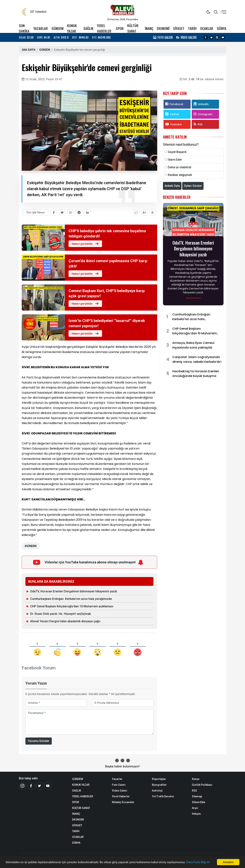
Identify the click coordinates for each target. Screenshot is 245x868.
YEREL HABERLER (104, 28)
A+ (144, 213)
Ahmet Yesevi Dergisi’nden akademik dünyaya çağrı (65, 621)
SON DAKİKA (24, 28)
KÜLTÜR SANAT (133, 28)
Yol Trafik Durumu (163, 796)
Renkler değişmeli (180, 175)
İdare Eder (175, 160)
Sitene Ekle (199, 802)
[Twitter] (39, 786)
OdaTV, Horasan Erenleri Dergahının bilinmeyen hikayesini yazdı (74, 591)
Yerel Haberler (121, 796)
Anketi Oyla (172, 186)
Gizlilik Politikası (202, 785)
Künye (196, 779)
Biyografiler (159, 785)
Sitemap (197, 796)
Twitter (172, 114)
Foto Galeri (119, 785)
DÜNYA (222, 28)
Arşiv (195, 808)
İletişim (196, 814)
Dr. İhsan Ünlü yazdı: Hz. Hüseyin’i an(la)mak (60, 614)
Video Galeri (120, 790)
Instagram (203, 114)
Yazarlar (117, 779)
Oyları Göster (193, 186)
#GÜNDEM (30, 546)
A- (153, 213)
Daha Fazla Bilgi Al (198, 863)
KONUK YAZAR (72, 28)
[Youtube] (48, 786)
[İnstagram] (23, 786)
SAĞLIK (88, 28)
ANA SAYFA (29, 50)
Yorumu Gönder (39, 741)
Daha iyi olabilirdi (179, 167)
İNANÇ (149, 28)
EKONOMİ (163, 28)
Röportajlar (159, 779)
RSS (198, 124)
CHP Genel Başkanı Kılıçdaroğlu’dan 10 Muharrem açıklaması (72, 606)
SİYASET (179, 28)
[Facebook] (31, 786)
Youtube (174, 124)
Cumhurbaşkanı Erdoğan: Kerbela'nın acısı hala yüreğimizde (71, 599)
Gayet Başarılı (177, 152)
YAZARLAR (41, 28)
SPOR (120, 28)
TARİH (192, 28)
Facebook (174, 104)
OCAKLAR (207, 28)
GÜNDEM (58, 28)
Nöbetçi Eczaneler (123, 802)
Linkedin (201, 104)
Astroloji (157, 790)
